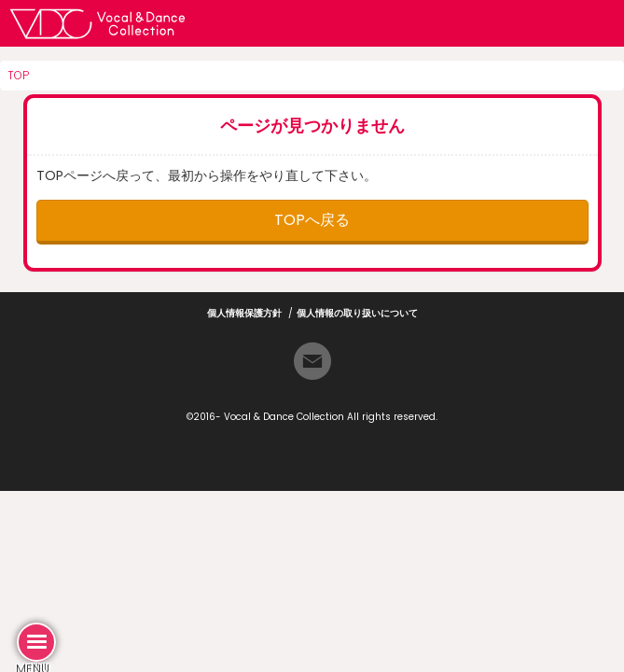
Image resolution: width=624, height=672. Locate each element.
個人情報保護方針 (244, 313)
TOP (18, 75)
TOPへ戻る (312, 220)
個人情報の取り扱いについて (357, 313)
